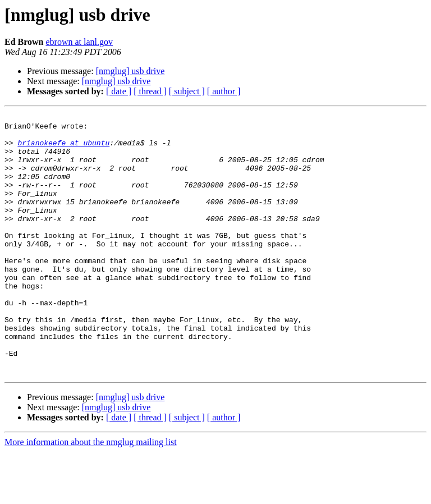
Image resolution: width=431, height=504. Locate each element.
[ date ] (119, 91)
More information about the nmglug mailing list (91, 494)
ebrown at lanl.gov (80, 42)
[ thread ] (150, 91)
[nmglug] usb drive (130, 71)
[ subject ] (187, 91)
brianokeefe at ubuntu (63, 149)
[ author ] (224, 91)
